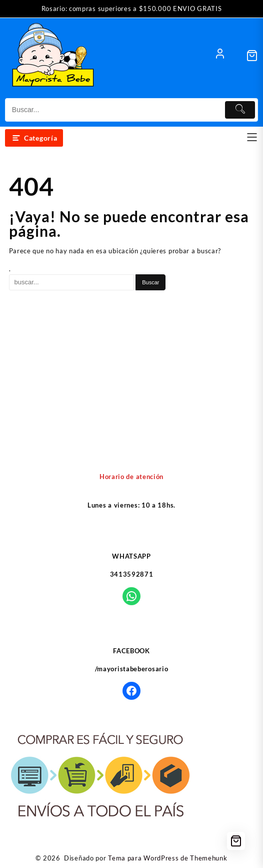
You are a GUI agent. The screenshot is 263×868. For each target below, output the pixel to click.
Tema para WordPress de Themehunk (167, 858)
